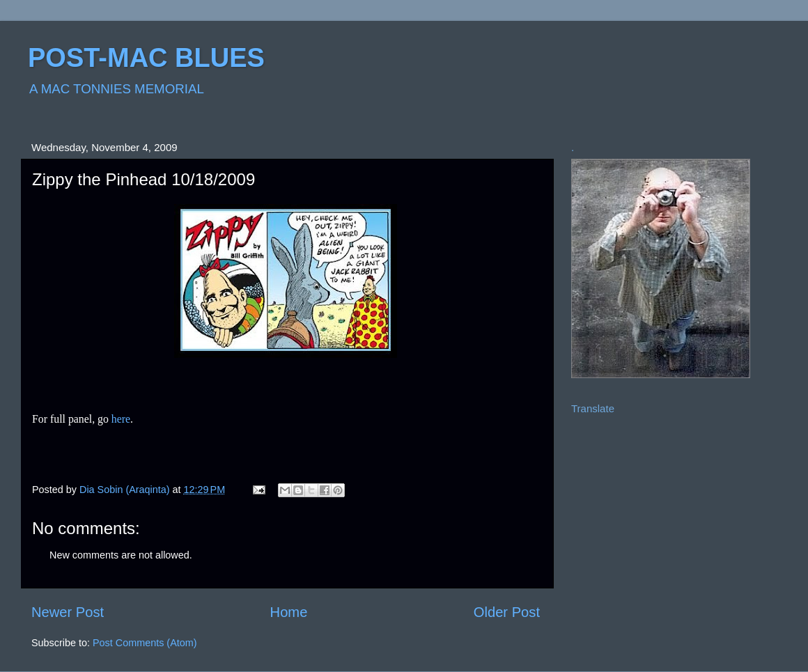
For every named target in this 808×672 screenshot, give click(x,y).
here (121, 419)
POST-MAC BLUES (146, 58)
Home (289, 612)
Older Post (507, 612)
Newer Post (68, 612)
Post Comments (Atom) (145, 643)
